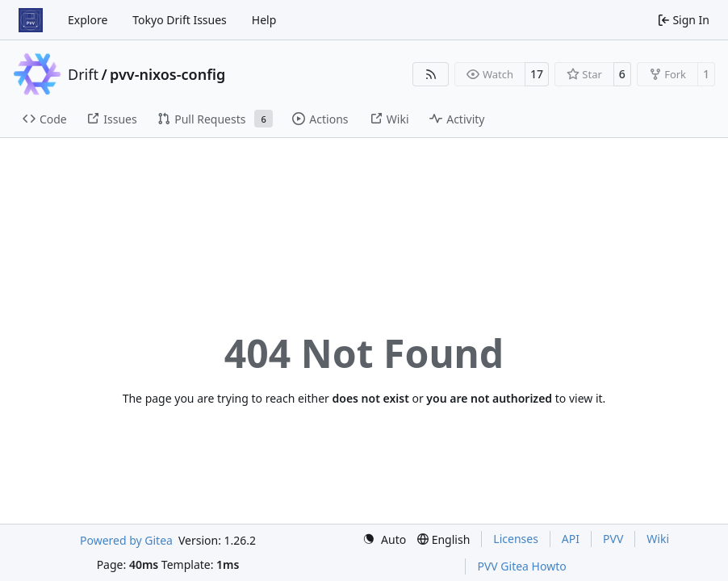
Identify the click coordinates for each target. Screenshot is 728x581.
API (571, 539)
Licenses (516, 539)
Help (264, 20)
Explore (88, 20)
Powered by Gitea (126, 540)
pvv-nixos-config (167, 74)
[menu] (384, 539)
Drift (83, 74)
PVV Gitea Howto (521, 566)
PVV (613, 539)
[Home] (31, 20)
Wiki (658, 539)
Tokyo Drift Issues (180, 20)
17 (537, 74)
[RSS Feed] (431, 74)
